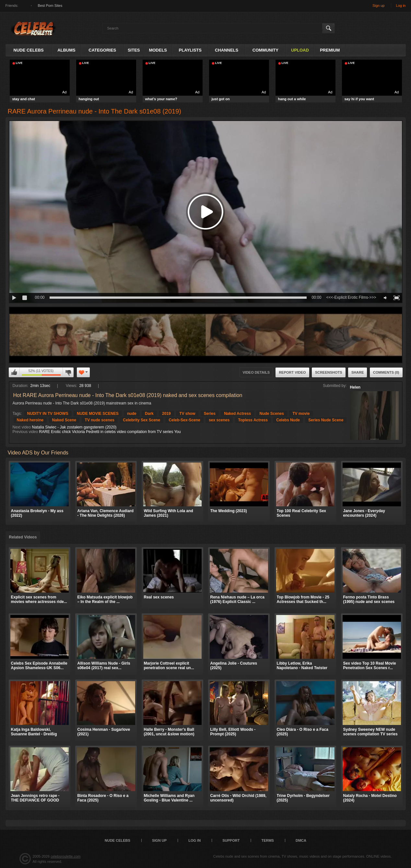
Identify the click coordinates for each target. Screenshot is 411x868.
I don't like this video (68, 372)
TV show (187, 414)
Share (358, 372)
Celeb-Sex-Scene (184, 420)
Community (265, 50)
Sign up (378, 6)
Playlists (190, 50)
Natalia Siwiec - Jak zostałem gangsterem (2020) (74, 427)
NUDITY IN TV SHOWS (48, 414)
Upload (300, 50)
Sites (134, 50)
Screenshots (329, 372)
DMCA (301, 840)
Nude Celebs (29, 50)
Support (231, 840)
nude (132, 414)
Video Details (256, 372)
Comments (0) (386, 372)
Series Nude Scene (326, 420)
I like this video (14, 372)
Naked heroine (30, 420)
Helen (355, 387)
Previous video (25, 432)
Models (158, 50)
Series (210, 414)
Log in (401, 6)
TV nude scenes (100, 420)
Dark (149, 414)
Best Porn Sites (50, 6)
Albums (66, 50)
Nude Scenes (271, 414)
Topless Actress (253, 420)
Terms (268, 840)
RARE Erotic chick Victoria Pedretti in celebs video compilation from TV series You (110, 432)
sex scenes (219, 420)
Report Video (292, 372)
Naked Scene (64, 420)
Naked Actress (237, 414)
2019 (166, 414)
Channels (227, 50)
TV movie (301, 414)
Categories (102, 50)
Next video (22, 427)
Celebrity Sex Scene (141, 420)
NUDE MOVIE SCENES (98, 414)
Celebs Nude (288, 420)
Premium (330, 50)
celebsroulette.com (65, 856)
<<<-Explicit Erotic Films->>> (351, 297)
